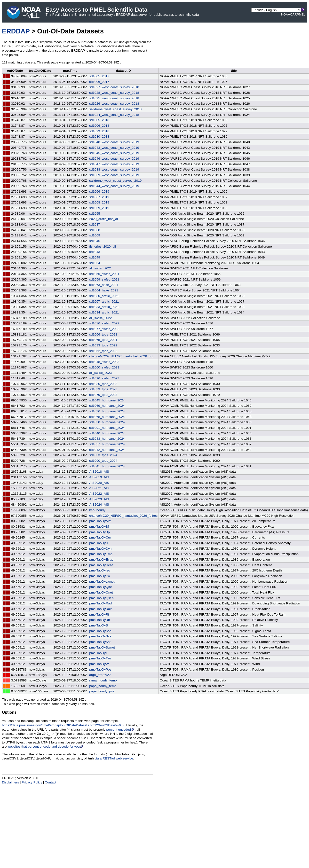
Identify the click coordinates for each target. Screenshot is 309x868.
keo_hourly (97, 510)
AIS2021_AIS (99, 488)
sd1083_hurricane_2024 (107, 439)
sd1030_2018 (99, 137)
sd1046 (95, 241)
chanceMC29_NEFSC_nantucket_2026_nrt (121, 356)
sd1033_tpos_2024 (103, 455)
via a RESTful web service (114, 758)
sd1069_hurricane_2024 (107, 406)
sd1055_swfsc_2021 (104, 274)
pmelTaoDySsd (100, 631)
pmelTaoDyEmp (101, 554)
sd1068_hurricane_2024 (107, 417)
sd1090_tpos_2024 (103, 461)
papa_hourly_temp (103, 686)
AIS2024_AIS (99, 504)
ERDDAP (16, 31)
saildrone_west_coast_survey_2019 (115, 181)
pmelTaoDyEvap (101, 559)
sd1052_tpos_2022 (103, 351)
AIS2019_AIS (99, 477)
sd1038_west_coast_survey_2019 (114, 169)
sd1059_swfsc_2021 (104, 279)
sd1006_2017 (99, 82)
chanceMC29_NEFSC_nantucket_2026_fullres (123, 516)
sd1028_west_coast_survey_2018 (114, 93)
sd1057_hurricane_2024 (107, 444)
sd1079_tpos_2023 (103, 395)
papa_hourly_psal (102, 691)
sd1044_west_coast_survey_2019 (114, 186)
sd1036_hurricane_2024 (107, 411)
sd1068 (95, 230)
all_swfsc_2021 (100, 268)
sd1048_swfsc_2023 (104, 362)
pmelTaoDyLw (99, 576)
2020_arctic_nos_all (104, 219)
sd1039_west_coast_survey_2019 (114, 175)
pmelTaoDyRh (99, 620)
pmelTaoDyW (99, 664)
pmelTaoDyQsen (101, 598)
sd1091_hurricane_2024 (107, 428)
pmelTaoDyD (99, 543)
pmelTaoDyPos (100, 669)
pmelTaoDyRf (99, 614)
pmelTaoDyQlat (100, 587)
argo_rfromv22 (100, 675)
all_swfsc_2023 (100, 373)
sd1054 (95, 263)
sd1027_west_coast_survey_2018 (114, 87)
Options (9, 712)
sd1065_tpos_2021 (103, 340)
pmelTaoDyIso (100, 570)
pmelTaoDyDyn (100, 549)
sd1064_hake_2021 (104, 290)
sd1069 (95, 235)
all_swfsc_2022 (100, 318)
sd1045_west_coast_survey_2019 (114, 153)
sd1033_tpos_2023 (103, 389)
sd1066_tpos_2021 (103, 334)
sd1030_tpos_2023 (103, 384)
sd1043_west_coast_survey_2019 (114, 148)
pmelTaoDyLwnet (102, 582)
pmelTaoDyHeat (101, 565)
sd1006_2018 (99, 126)
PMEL (301, 14)
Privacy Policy (32, 782)
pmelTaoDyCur (100, 537)
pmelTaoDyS (99, 625)
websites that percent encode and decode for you (45, 747)
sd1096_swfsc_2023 (104, 378)
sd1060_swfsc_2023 (104, 367)
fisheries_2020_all (103, 246)
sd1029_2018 (99, 131)
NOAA (286, 14)
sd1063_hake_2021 (104, 285)
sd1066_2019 (99, 192)
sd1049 (95, 257)
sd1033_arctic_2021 (104, 307)
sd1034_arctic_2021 (104, 312)
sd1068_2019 (99, 202)
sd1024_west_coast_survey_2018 (114, 115)
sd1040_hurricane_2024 (107, 433)
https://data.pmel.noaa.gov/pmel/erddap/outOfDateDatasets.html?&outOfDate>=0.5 (63, 725)
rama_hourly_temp (103, 680)
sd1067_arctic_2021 (104, 301)
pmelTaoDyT (98, 653)
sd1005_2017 (99, 76)
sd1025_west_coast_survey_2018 (114, 98)
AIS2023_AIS (99, 499)
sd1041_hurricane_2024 (107, 466)
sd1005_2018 (99, 120)
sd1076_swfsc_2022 (104, 323)
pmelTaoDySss (100, 636)
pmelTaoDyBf (99, 527)
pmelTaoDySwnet (102, 647)
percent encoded (120, 730)
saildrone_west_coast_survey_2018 (115, 109)
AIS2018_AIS (99, 472)
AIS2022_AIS (99, 494)
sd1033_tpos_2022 (103, 345)
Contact (51, 782)
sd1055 (95, 214)
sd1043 (95, 252)
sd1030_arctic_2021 (104, 296)
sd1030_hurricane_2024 (107, 422)
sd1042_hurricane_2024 (107, 450)
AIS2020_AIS (99, 483)
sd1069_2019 (99, 208)
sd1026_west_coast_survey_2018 (114, 104)
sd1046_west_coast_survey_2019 (114, 159)
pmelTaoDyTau (100, 658)
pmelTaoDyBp (99, 532)
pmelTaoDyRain (101, 609)
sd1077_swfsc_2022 (104, 329)
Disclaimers (10, 782)
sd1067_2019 (99, 197)
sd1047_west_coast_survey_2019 (114, 164)
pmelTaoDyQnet (101, 592)
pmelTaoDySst (100, 642)
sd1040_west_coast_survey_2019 (114, 142)
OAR (293, 14)
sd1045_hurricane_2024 (107, 400)
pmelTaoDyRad (100, 603)
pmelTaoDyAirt (100, 521)
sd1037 (95, 224)
